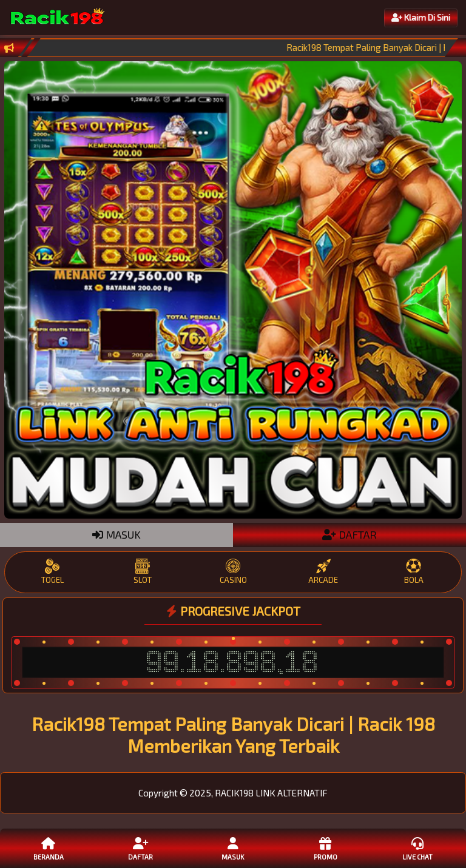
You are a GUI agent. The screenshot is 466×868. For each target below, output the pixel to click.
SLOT (143, 572)
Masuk (233, 848)
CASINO (233, 572)
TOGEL (52, 572)
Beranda (49, 848)
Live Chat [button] (417, 848)
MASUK (116, 534)
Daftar (141, 848)
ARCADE (323, 572)
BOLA (414, 572)
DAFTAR (349, 534)
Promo (325, 848)
